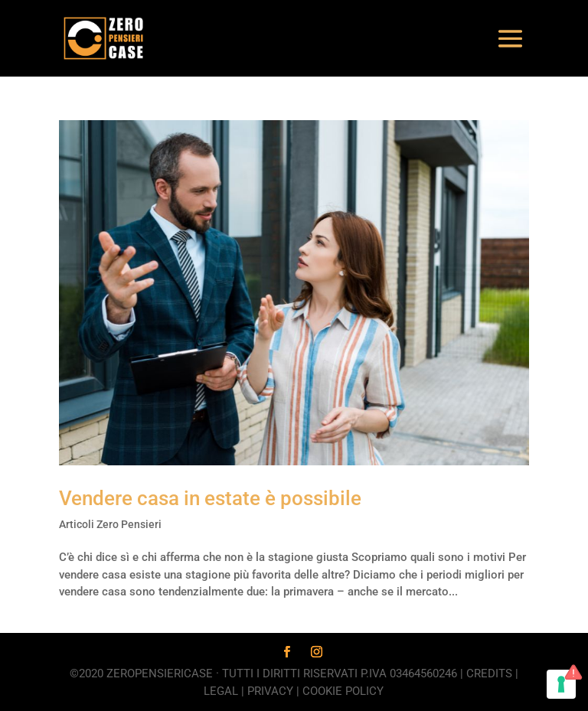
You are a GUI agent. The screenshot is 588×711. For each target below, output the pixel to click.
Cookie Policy (343, 691)
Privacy (270, 691)
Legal (221, 691)
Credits (489, 673)
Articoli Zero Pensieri (110, 524)
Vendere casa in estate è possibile (210, 498)
